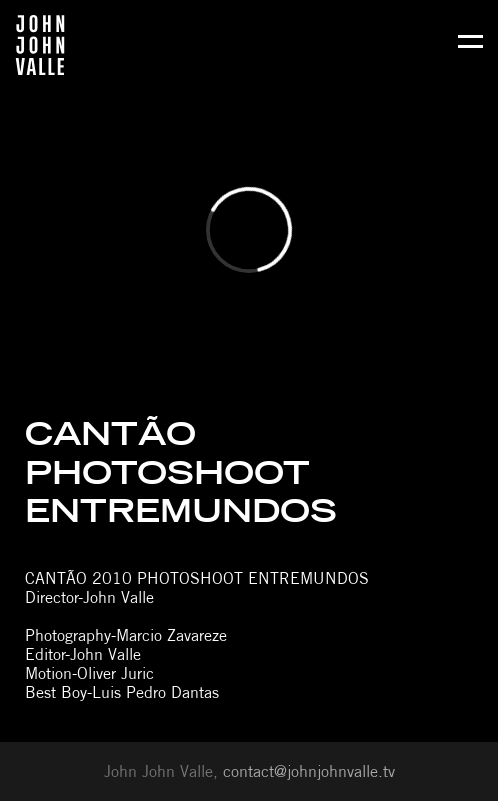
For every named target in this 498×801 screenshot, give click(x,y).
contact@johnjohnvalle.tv (309, 771)
